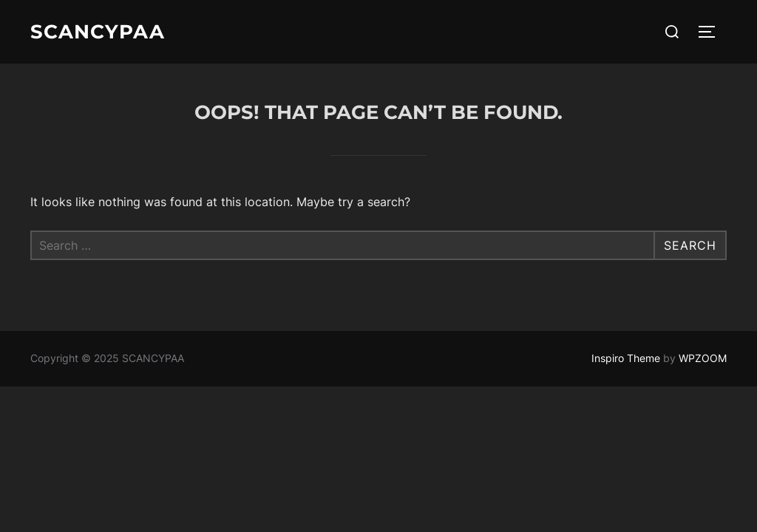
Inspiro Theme (626, 358)
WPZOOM (703, 358)
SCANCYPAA (98, 32)
